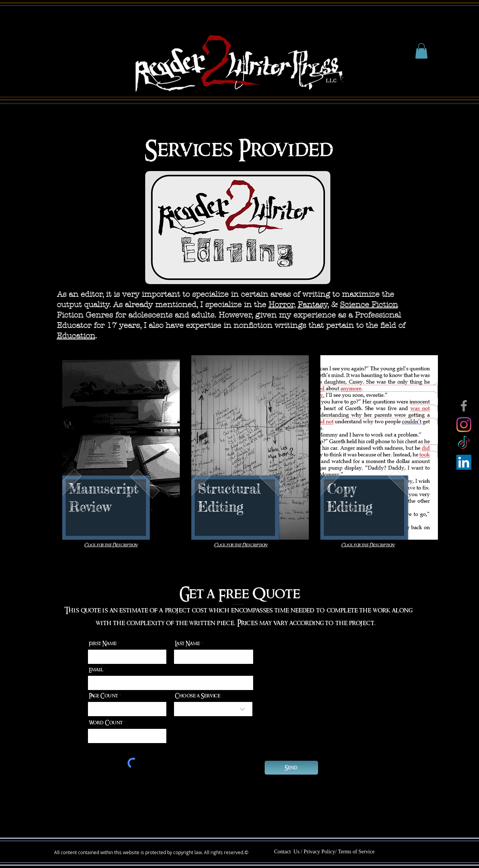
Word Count (106, 723)
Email (96, 670)
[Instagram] (464, 425)
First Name (103, 644)
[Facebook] (464, 406)
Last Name (187, 644)
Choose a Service (197, 696)
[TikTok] (464, 443)
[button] (421, 51)
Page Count (104, 696)
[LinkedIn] (464, 462)
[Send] (291, 768)
